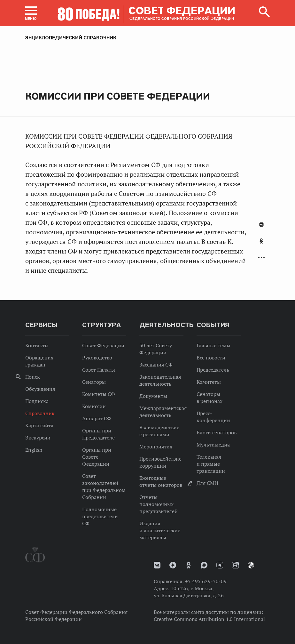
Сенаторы (94, 382)
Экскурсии (38, 438)
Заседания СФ (156, 365)
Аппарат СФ (97, 418)
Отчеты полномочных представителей (159, 504)
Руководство (97, 358)
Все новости (211, 358)
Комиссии (94, 406)
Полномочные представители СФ (100, 516)
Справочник (40, 413)
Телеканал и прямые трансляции (211, 464)
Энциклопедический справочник (71, 38)
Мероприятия (156, 447)
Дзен (173, 565)
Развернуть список (261, 258)
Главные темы (213, 345)
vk (157, 565)
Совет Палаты (99, 370)
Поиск (33, 377)
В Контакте (261, 225)
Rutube (235, 565)
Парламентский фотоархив (251, 565)
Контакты (37, 345)
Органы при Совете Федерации (97, 457)
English (34, 450)
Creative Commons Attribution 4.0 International (209, 619)
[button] (31, 13)
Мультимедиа (213, 445)
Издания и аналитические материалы (160, 530)
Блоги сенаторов (217, 432)
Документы (153, 396)
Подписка (37, 401)
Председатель (213, 370)
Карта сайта (39, 425)
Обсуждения (40, 389)
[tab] (261, 245)
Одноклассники (261, 241)
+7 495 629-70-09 (206, 581)
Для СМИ (207, 483)
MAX (204, 565)
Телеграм (220, 565)
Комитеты (209, 382)
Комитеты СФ (99, 394)
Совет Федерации (103, 345)
